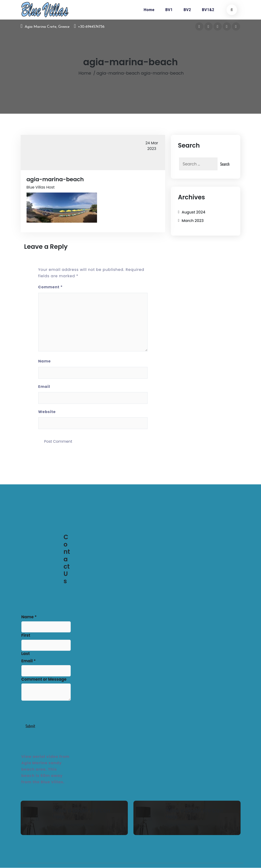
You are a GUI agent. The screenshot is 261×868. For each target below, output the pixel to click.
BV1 (169, 10)
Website (47, 412)
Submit (30, 726)
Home (149, 10)
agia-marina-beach (118, 74)
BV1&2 (208, 10)
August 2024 (193, 212)
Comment (51, 287)
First (26, 636)
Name (45, 362)
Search (225, 164)
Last (26, 654)
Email (44, 387)
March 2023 (193, 221)
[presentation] (57, 712)
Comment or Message (44, 679)
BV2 (187, 10)
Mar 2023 (152, 146)
